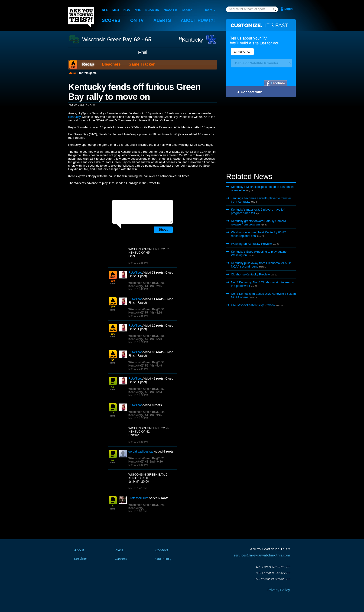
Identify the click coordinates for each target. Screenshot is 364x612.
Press (119, 550)
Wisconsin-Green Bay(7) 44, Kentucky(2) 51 (147, 414)
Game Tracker (142, 64)
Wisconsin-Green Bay (107, 40)
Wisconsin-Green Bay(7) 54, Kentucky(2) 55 (147, 364)
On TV (137, 20)
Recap (88, 64)
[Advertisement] (261, 136)
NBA (127, 10)
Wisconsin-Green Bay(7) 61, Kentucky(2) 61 (147, 284)
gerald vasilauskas (141, 452)
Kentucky (191, 40)
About (198, 20)
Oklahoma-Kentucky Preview (250, 274)
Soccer (187, 10)
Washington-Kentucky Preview (251, 244)
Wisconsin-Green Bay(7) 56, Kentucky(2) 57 (147, 311)
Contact (162, 550)
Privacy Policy (279, 590)
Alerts (162, 20)
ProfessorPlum (138, 498)
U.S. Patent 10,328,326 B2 (272, 579)
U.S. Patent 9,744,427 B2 (273, 573)
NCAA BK (152, 10)
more (209, 10)
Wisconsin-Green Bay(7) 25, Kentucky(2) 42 (147, 460)
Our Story (163, 559)
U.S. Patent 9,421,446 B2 (273, 567)
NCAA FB (170, 10)
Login (288, 9)
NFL (105, 10)
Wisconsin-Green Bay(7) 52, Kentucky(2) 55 (147, 390)
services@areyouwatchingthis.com (262, 556)
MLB (116, 10)
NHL (138, 10)
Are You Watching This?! (81, 17)
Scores (111, 20)
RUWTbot (135, 273)
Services (81, 559)
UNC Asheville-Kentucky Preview (253, 305)
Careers (121, 559)
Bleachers (111, 64)
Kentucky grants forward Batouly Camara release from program (258, 223)
